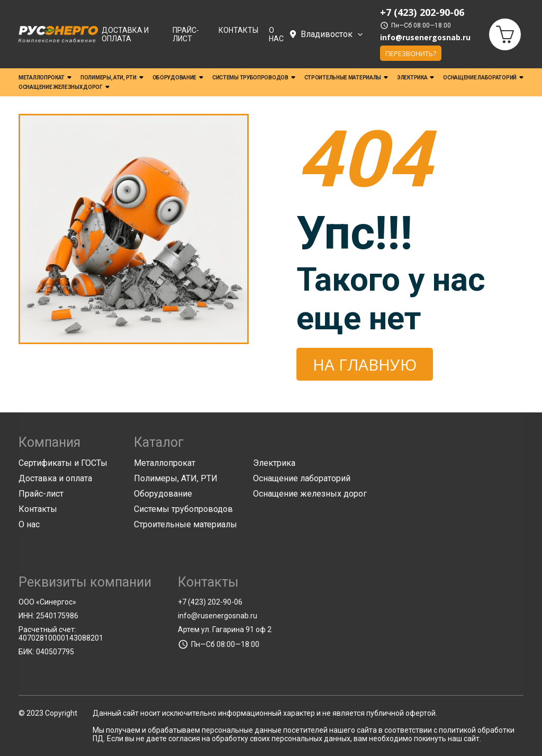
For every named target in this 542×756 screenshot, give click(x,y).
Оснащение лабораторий (483, 78)
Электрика (415, 78)
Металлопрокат (45, 78)
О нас (276, 34)
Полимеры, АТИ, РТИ (112, 78)
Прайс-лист (186, 34)
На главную (365, 364)
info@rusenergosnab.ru (425, 38)
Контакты (238, 30)
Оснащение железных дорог (64, 88)
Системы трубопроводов (254, 78)
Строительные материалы (346, 78)
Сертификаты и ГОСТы (63, 463)
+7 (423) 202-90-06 (210, 602)
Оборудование (178, 78)
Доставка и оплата (125, 34)
